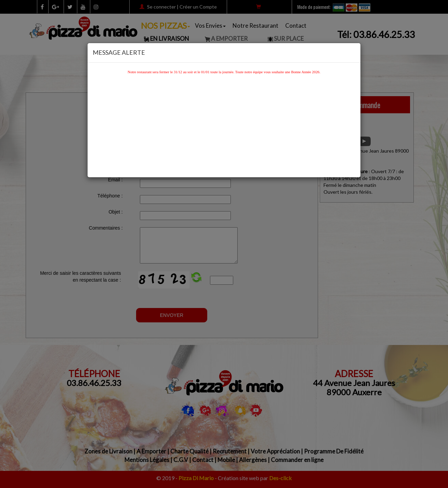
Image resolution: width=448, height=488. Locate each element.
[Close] (353, 51)
